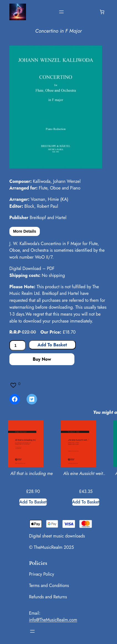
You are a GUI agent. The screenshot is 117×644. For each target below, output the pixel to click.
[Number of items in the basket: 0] (102, 12)
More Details (24, 231)
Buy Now (42, 359)
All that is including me (32, 474)
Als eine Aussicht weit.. (84, 474)
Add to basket (52, 345)
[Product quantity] (18, 345)
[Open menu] (61, 12)
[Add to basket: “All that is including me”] (33, 502)
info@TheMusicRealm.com (53, 620)
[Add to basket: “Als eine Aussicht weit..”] (86, 502)
